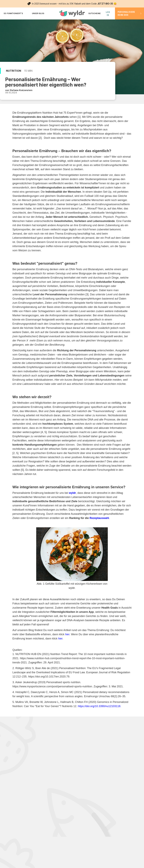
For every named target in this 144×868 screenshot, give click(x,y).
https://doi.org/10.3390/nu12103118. (99, 706)
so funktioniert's (13, 13)
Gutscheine (95, 13)
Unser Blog (38, 13)
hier (67, 634)
